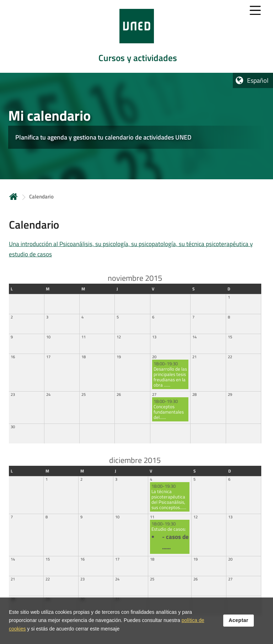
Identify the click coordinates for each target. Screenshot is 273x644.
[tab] (136, 36)
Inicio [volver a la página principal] (14, 197)
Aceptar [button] (239, 621)
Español (258, 80)
